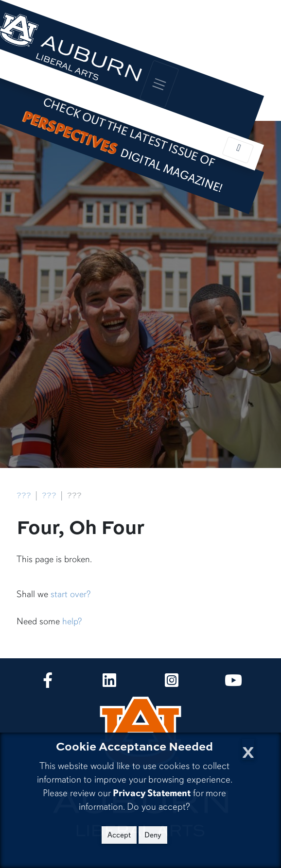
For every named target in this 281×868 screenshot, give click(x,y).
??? (24, 495)
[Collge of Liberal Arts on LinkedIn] (109, 683)
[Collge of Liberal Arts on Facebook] (48, 683)
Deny (153, 835)
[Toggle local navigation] (238, 150)
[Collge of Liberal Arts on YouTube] (233, 683)
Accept (119, 835)
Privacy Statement (152, 793)
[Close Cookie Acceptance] (248, 749)
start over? (70, 594)
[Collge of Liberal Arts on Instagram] (172, 683)
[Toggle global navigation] (159, 84)
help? (72, 621)
